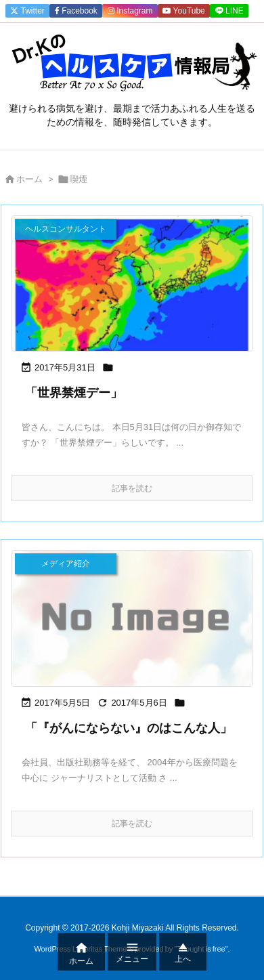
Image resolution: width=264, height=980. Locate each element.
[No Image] (132, 618)
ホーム (29, 179)
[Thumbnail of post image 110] (132, 283)
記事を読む (132, 488)
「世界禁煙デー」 (74, 393)
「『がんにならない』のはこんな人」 (129, 728)
